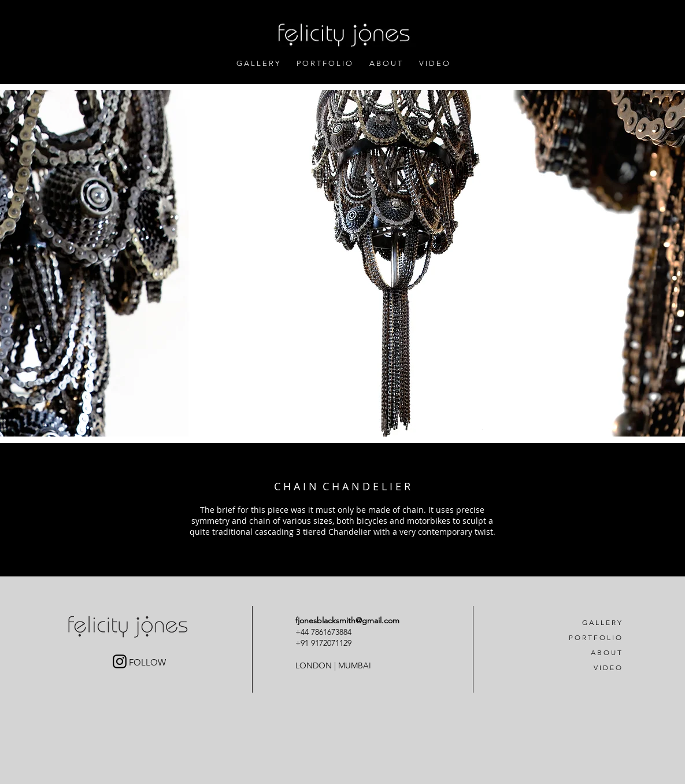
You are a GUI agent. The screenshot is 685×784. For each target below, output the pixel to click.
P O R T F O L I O (595, 637)
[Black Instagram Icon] (120, 661)
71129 (341, 643)
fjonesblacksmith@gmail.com (347, 620)
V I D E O (608, 667)
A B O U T (606, 652)
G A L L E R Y (602, 622)
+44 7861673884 (325, 632)
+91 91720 (313, 643)
